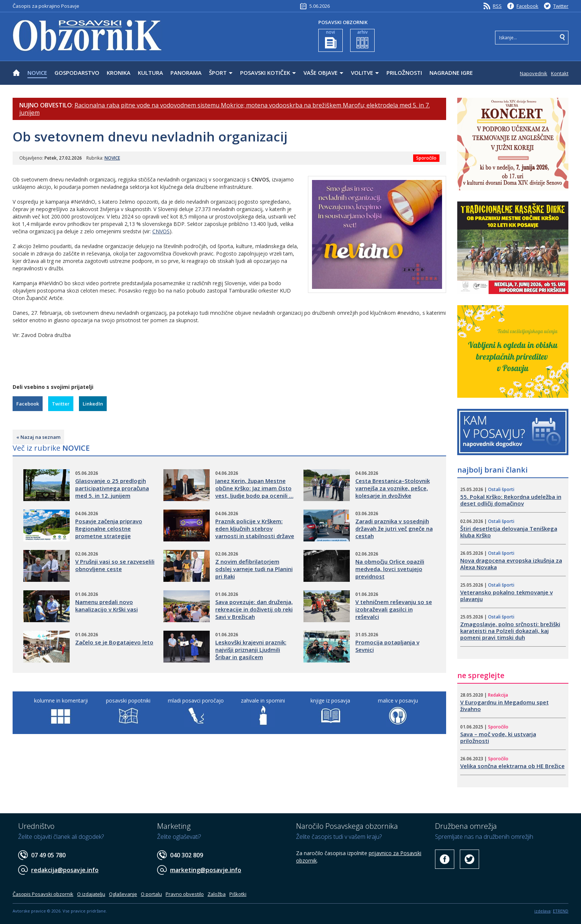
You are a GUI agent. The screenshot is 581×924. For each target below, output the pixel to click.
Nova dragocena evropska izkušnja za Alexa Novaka (511, 564)
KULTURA (150, 73)
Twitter (561, 6)
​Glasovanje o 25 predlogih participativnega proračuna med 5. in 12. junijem (112, 488)
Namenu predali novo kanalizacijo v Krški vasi (107, 606)
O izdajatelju (91, 894)
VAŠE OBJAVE (321, 73)
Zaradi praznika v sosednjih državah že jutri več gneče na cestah (394, 528)
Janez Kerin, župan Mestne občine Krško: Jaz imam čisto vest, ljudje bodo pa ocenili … (254, 488)
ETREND (561, 911)
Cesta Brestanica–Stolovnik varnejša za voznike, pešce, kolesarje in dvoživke (393, 488)
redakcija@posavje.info (65, 870)
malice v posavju (398, 700)
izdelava (542, 911)
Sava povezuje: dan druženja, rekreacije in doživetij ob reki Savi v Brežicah (254, 609)
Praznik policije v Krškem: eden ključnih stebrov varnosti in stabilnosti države (255, 528)
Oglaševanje (123, 894)
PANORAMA (186, 73)
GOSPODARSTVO (77, 73)
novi (331, 39)
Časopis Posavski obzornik (43, 894)
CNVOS (161, 231)
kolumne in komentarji (61, 700)
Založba (217, 894)
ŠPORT (218, 73)
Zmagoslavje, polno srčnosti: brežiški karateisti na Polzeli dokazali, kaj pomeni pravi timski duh (510, 631)
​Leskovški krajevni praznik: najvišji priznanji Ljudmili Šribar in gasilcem (251, 650)
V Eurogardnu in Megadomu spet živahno (504, 705)
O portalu (151, 894)
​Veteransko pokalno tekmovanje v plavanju (507, 596)
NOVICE (37, 73)
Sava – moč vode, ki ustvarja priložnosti (498, 737)
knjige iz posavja (330, 700)
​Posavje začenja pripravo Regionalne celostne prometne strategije (109, 528)
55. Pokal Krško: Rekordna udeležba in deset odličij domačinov (511, 500)
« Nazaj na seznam (38, 437)
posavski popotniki (128, 700)
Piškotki (238, 894)
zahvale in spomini (263, 700)
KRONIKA (119, 73)
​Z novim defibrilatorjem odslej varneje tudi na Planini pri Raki (254, 569)
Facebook (527, 6)
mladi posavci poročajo (196, 700)
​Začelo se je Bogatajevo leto (114, 642)
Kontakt (560, 73)
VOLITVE (362, 73)
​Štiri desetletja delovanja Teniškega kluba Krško (509, 532)
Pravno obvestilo (185, 894)
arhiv (363, 39)
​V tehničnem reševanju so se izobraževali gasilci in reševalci (394, 609)
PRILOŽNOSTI (404, 73)
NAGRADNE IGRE (451, 73)
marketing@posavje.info (206, 870)
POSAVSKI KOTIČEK (265, 73)
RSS (497, 6)
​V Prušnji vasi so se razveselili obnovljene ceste (115, 565)
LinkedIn (93, 404)
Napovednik (534, 73)
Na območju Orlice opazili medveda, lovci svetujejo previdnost (390, 569)
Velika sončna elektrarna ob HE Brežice (512, 766)
